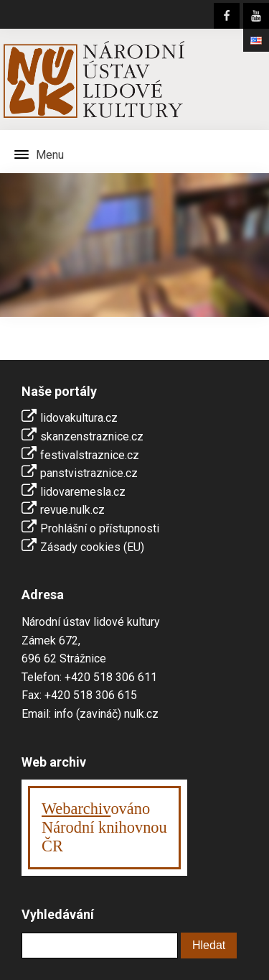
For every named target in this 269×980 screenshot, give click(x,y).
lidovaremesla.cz (83, 492)
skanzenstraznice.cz (92, 436)
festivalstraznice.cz (90, 455)
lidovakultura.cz (79, 418)
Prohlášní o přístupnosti (100, 528)
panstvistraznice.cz (89, 473)
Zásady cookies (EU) (92, 547)
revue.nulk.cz (72, 510)
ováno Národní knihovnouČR (104, 827)
